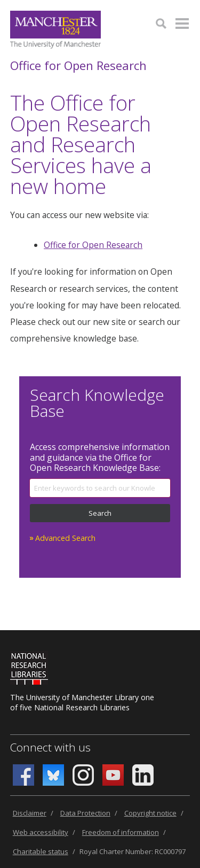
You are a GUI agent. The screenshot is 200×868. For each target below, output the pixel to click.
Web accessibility (41, 832)
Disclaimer (30, 813)
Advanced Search (65, 538)
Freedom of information (121, 832)
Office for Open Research (78, 65)
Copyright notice (150, 813)
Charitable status (41, 851)
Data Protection (85, 813)
